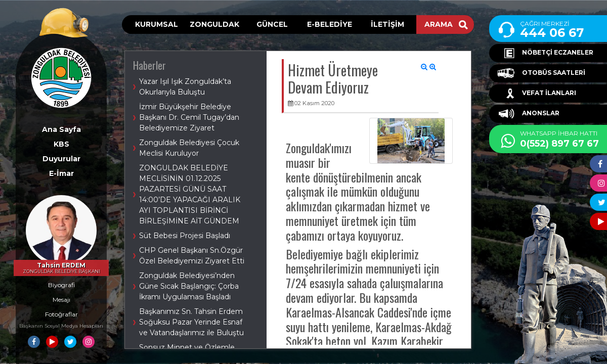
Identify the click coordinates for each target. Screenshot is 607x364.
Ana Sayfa (61, 129)
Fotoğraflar (61, 314)
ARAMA (446, 24)
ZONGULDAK (214, 24)
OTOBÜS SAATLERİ (541, 73)
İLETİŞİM (387, 24)
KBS (61, 144)
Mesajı (61, 300)
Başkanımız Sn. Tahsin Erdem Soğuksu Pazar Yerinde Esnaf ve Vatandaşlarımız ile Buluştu (191, 322)
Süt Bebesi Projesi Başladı (185, 236)
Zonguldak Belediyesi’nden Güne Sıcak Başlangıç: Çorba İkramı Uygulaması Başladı (189, 286)
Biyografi (61, 285)
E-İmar (61, 173)
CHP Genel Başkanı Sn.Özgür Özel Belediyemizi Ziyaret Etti (192, 256)
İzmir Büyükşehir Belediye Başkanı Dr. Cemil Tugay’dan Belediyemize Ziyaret (189, 117)
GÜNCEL (272, 24)
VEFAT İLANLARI (537, 94)
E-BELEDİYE (330, 24)
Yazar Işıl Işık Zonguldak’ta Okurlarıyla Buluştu (185, 87)
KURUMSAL (157, 24)
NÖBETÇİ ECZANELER (545, 53)
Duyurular (61, 159)
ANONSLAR (528, 114)
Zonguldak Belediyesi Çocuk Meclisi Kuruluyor (189, 148)
